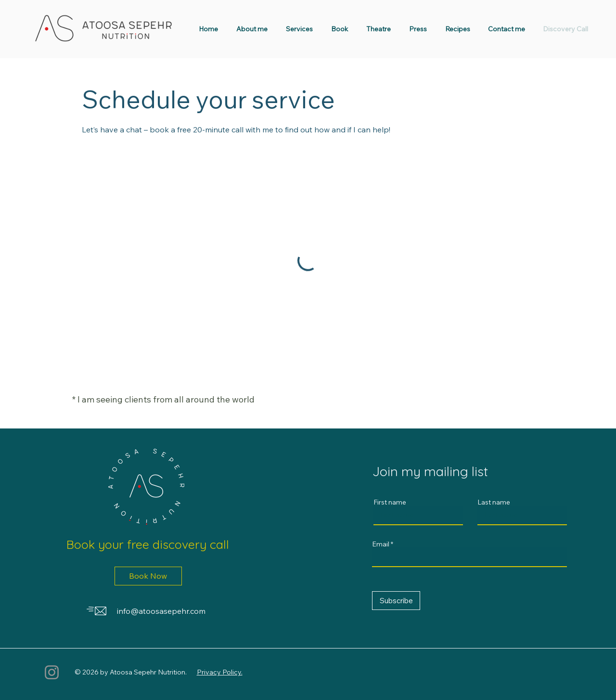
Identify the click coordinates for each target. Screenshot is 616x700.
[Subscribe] (396, 601)
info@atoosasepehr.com (161, 611)
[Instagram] (52, 672)
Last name (494, 502)
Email (381, 544)
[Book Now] (148, 576)
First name (390, 502)
